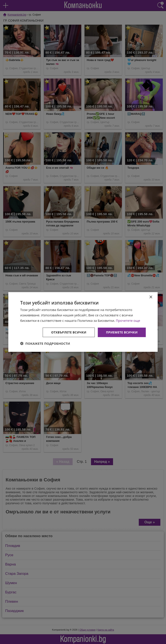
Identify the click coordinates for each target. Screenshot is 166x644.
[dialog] (83, 322)
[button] (45, 343)
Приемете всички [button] (122, 332)
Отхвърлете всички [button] (69, 332)
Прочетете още (128, 320)
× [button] (151, 297)
